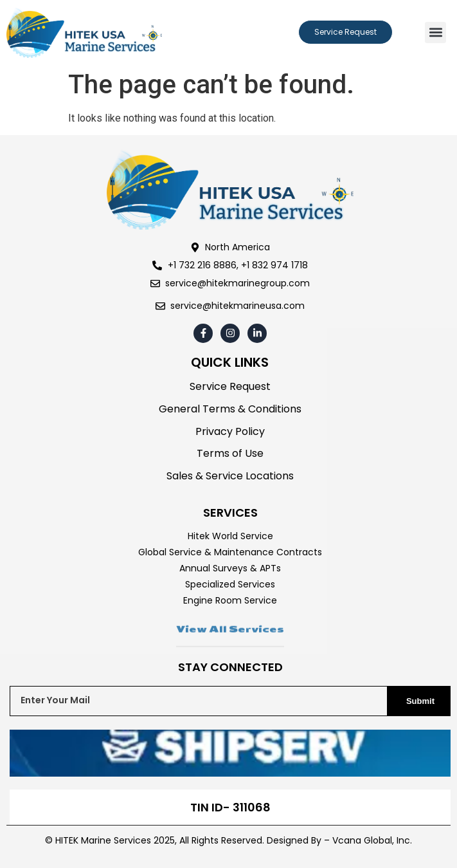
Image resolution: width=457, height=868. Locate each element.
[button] (435, 32)
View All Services (230, 646)
